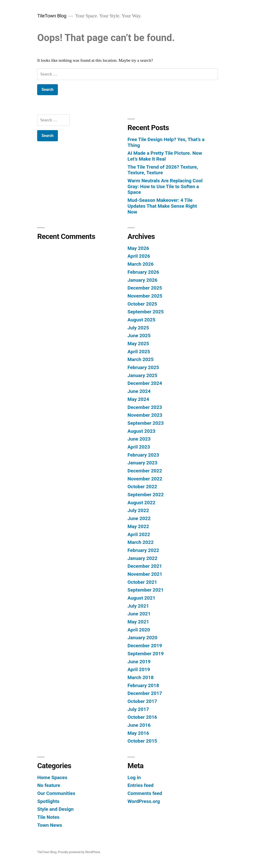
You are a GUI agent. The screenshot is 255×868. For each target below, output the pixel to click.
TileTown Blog (52, 16)
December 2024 (145, 383)
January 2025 (142, 375)
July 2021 (138, 606)
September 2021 (146, 590)
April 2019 (139, 669)
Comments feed (145, 793)
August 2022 (141, 503)
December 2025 (145, 288)
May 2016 (138, 733)
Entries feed (141, 785)
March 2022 (141, 542)
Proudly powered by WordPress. (79, 852)
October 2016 (142, 717)
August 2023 (141, 431)
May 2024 (138, 399)
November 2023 (145, 415)
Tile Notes (48, 817)
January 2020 (142, 638)
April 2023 (139, 447)
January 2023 (142, 463)
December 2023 (145, 407)
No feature (49, 785)
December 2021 (145, 566)
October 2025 (142, 304)
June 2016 (139, 725)
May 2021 (138, 622)
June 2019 (139, 662)
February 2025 (143, 367)
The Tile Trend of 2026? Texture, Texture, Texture (163, 170)
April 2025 (139, 352)
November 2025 (145, 296)
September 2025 (146, 312)
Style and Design (55, 809)
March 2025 (141, 359)
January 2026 (142, 280)
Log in (134, 777)
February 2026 (143, 272)
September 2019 (146, 654)
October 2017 (142, 701)
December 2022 (145, 471)
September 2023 (146, 423)
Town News (50, 825)
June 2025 (139, 336)
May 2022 (138, 526)
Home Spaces (52, 777)
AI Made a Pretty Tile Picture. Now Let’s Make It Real (165, 156)
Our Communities (56, 793)
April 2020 (139, 630)
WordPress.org (144, 801)
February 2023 (143, 455)
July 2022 (138, 510)
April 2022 (139, 534)
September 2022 (146, 495)
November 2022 (145, 479)
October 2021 (142, 582)
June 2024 (139, 391)
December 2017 (145, 693)
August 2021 (141, 598)
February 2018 (143, 685)
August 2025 (141, 320)
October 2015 (142, 741)
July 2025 (138, 328)
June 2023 (139, 439)
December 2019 (145, 646)
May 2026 (138, 248)
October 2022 (142, 487)
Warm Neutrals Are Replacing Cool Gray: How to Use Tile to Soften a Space (165, 186)
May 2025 (138, 344)
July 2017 (138, 709)
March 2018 (141, 677)
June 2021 (139, 614)
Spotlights (48, 801)
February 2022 (143, 550)
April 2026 (139, 256)
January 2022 (142, 558)
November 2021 (145, 574)
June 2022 (139, 518)
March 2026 (141, 264)
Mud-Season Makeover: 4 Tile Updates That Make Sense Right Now (162, 206)
